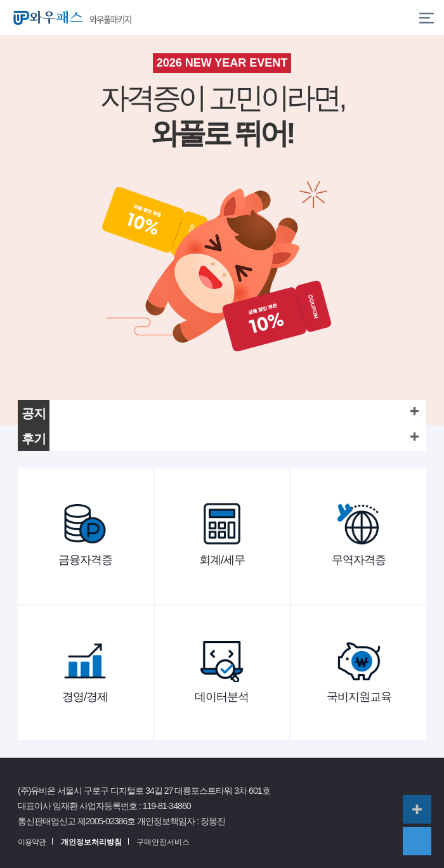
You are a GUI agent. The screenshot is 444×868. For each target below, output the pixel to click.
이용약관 (32, 842)
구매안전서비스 (163, 842)
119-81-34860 (167, 806)
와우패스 (45, 17)
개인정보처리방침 (91, 842)
